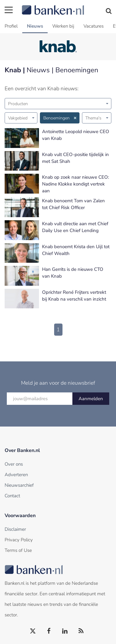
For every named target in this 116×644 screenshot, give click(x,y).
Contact (12, 496)
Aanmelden (91, 399)
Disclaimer (15, 529)
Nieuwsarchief (19, 485)
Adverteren (16, 475)
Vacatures (94, 26)
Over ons (14, 464)
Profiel (11, 26)
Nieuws (35, 26)
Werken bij (63, 26)
